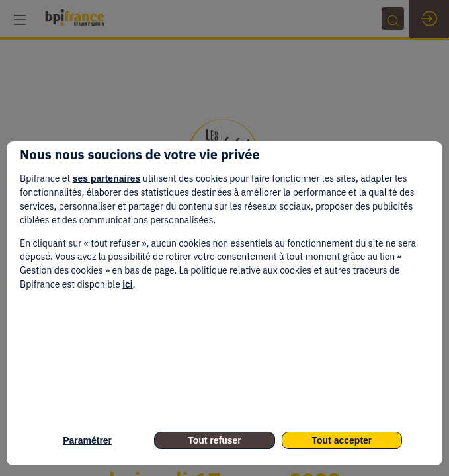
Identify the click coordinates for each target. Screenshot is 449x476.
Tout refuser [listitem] (215, 440)
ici (128, 284)
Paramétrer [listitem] (87, 440)
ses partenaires (107, 178)
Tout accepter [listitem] (342, 440)
